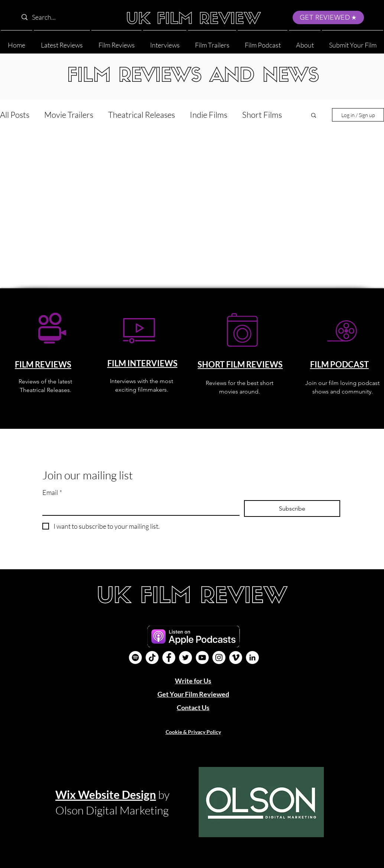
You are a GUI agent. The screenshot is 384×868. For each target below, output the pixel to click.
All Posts (15, 115)
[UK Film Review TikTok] (152, 658)
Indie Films (209, 115)
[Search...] (65, 17)
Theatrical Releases (141, 115)
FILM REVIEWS (43, 364)
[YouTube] (202, 658)
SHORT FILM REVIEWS (240, 364)
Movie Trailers (69, 115)
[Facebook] (169, 658)
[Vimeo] (236, 658)
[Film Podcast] (135, 658)
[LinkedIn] (252, 658)
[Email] (139, 508)
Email (52, 493)
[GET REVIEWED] (328, 17)
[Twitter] (186, 658)
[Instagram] (219, 658)
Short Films (262, 115)
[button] (305, 42)
